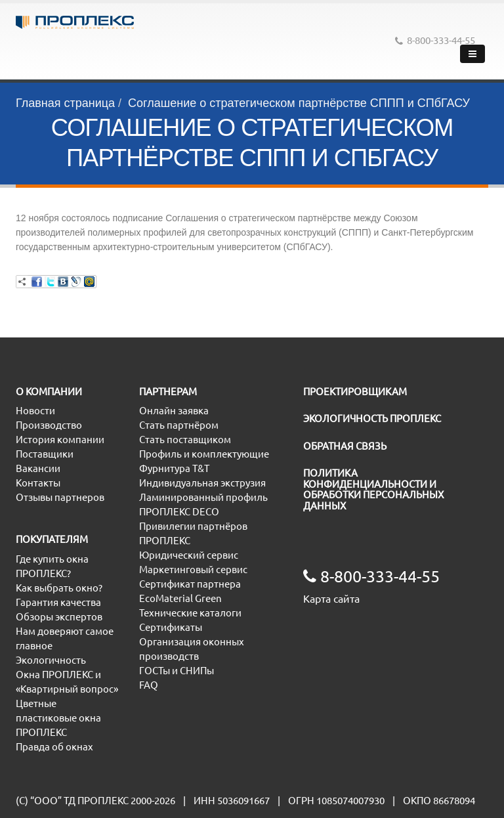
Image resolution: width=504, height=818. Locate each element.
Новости (35, 411)
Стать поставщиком (185, 440)
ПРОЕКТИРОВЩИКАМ (355, 392)
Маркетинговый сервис (193, 570)
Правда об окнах (54, 747)
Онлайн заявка (174, 411)
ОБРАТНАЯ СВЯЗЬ (345, 446)
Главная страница (65, 103)
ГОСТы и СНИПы (177, 671)
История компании (60, 440)
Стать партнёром (179, 425)
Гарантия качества (58, 602)
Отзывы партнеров (60, 497)
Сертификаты (171, 627)
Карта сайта (331, 599)
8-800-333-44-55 (435, 40)
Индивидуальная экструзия (202, 483)
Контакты (38, 483)
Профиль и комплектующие (204, 454)
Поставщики (45, 454)
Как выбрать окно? (59, 588)
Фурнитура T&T (174, 468)
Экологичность (51, 660)
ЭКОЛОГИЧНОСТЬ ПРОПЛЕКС (372, 419)
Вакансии (38, 468)
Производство (49, 425)
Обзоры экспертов (59, 617)
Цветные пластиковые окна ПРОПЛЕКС (58, 718)
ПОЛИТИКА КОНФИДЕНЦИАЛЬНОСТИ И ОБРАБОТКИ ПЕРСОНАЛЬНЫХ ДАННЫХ (373, 489)
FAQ (149, 685)
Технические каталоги (190, 613)
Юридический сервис (189, 555)
